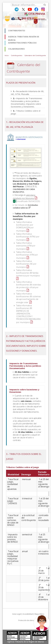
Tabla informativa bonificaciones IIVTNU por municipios (28, 237)
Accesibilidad (28, 614)
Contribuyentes (17, 55)
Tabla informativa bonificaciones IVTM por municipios (27, 255)
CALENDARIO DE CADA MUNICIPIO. (24, 190)
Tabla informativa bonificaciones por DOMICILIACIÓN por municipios (25, 226)
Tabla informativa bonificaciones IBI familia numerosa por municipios (28, 273)
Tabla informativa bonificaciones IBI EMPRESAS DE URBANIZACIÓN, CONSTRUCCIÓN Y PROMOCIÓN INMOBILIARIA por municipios (28, 314)
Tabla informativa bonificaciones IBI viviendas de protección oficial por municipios (29, 286)
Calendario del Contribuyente (35, 55)
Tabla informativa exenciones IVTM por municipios (26, 246)
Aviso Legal (17, 614)
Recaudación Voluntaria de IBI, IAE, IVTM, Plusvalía (27, 93)
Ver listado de (25, 206)
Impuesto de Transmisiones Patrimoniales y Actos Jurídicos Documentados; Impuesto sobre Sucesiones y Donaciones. (27, 102)
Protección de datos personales (31, 620)
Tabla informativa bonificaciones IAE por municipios (26, 264)
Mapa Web (39, 614)
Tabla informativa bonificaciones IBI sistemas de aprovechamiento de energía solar (29, 298)
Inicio (7, 55)
